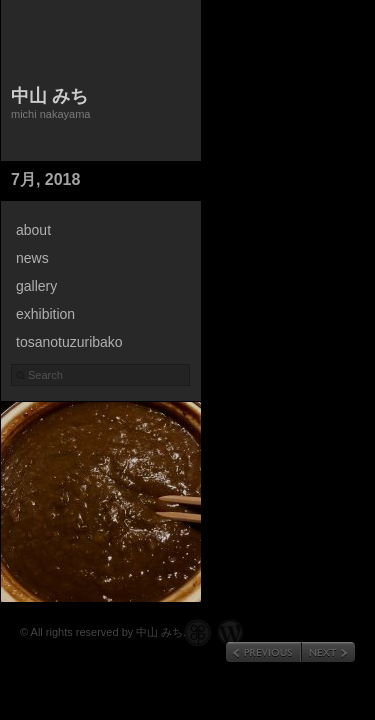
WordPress (230, 632)
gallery (36, 286)
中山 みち (49, 96)
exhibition (45, 314)
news (32, 258)
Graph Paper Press (198, 632)
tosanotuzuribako (69, 342)
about (33, 230)
